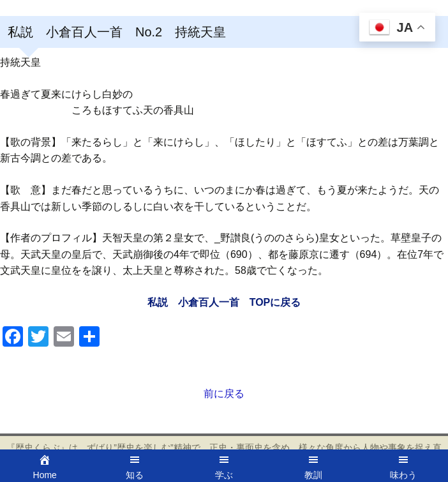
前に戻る (224, 394)
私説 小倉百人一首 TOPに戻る (224, 302)
